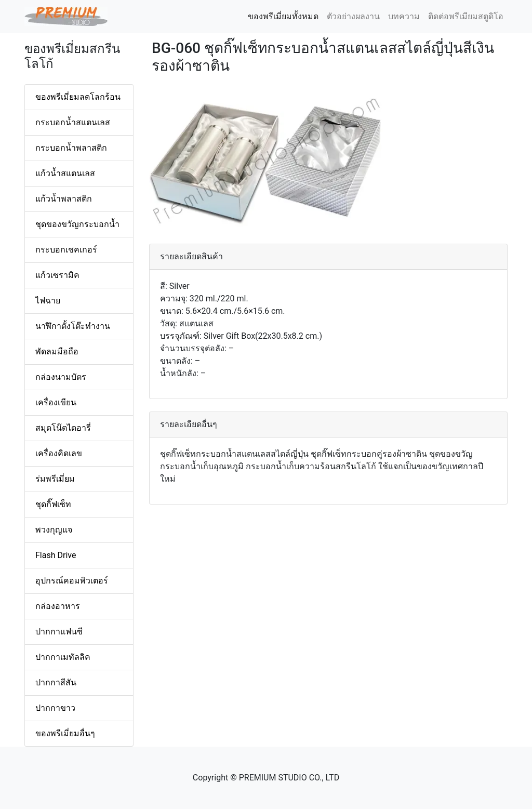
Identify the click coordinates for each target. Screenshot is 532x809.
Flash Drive (56, 555)
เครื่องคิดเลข (59, 453)
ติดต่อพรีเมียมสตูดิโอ (466, 16)
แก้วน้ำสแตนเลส (65, 173)
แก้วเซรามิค (57, 275)
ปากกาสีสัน (56, 682)
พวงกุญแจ (54, 530)
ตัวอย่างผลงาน (353, 16)
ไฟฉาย (48, 301)
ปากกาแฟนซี (59, 632)
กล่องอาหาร (58, 606)
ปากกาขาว (55, 708)
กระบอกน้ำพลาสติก (71, 148)
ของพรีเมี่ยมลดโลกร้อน (78, 97)
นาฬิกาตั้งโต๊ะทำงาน (73, 326)
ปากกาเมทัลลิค (63, 657)
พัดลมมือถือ (57, 352)
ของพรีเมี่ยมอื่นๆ (65, 733)
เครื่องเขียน (56, 402)
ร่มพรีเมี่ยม (55, 479)
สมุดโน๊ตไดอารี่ (63, 428)
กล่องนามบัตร (61, 377)
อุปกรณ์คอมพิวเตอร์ (72, 581)
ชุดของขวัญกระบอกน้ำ (77, 224)
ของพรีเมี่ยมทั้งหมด (285, 16)
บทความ (404, 16)
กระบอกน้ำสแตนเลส (73, 122)
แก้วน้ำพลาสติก (64, 199)
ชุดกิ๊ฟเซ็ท (53, 504)
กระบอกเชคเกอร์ (66, 250)
